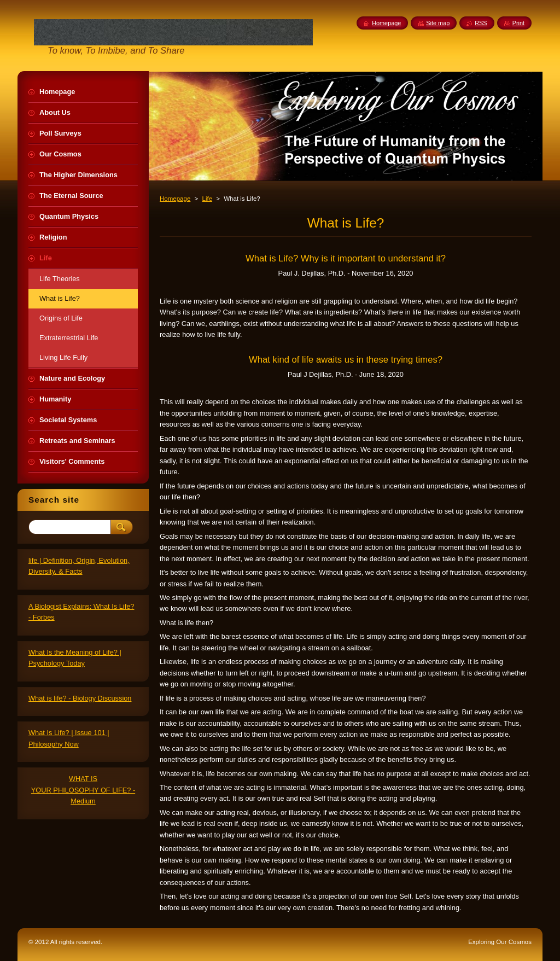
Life (207, 199)
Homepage (175, 199)
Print (518, 23)
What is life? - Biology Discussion (80, 698)
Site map (438, 23)
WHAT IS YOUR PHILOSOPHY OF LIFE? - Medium (83, 790)
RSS (481, 23)
